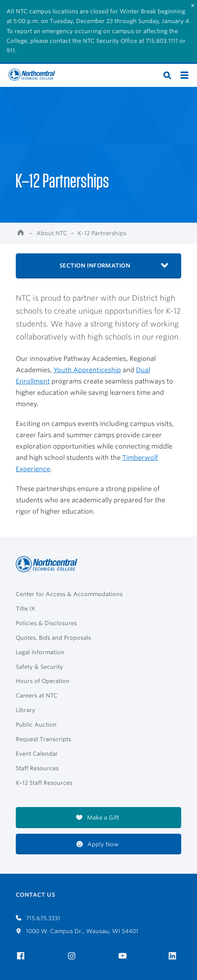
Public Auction (36, 725)
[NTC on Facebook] (22, 956)
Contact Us (35, 895)
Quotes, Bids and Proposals (53, 638)
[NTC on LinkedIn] (175, 957)
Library (25, 710)
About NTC (52, 233)
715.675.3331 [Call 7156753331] (38, 918)
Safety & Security (39, 667)
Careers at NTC (37, 695)
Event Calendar (37, 754)
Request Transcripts (43, 739)
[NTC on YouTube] (124, 956)
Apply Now (97, 844)
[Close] (193, 6)
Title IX (25, 609)
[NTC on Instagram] (73, 956)
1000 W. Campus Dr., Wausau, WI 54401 (77, 931)
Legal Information (40, 652)
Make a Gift (97, 818)
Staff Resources (37, 768)
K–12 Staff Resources (44, 783)
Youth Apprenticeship (87, 370)
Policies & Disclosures (46, 623)
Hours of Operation (43, 681)
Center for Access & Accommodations (69, 594)
